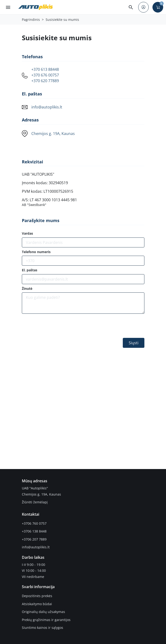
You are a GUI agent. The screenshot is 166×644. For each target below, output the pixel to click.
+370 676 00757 (45, 75)
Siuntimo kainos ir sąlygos (43, 628)
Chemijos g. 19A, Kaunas (53, 134)
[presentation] (58, 327)
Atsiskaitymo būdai (37, 604)
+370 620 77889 (45, 81)
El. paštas (30, 270)
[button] (131, 7)
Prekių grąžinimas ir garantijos (46, 620)
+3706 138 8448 (34, 531)
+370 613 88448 (45, 69)
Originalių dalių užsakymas (43, 612)
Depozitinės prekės (37, 596)
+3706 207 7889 (34, 539)
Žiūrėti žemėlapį (35, 502)
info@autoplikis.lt (47, 107)
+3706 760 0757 (34, 523)
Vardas (27, 233)
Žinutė (27, 289)
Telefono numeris (36, 252)
